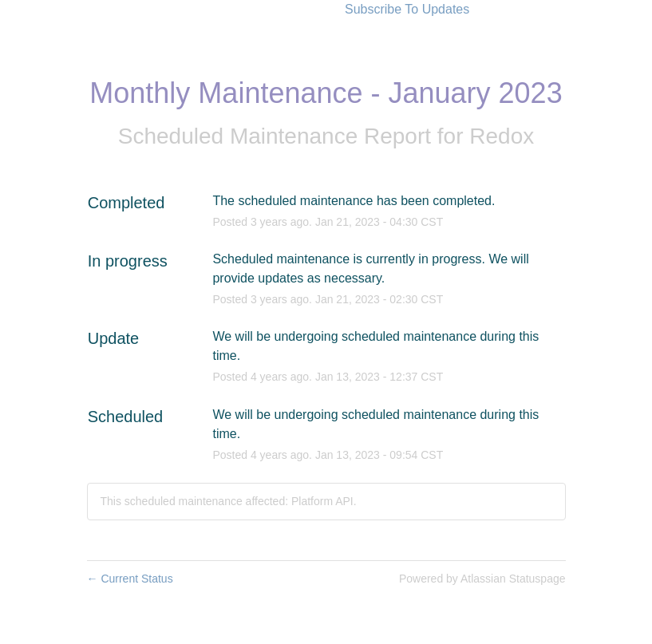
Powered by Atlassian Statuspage (482, 579)
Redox (502, 136)
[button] (407, 9)
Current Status (130, 579)
